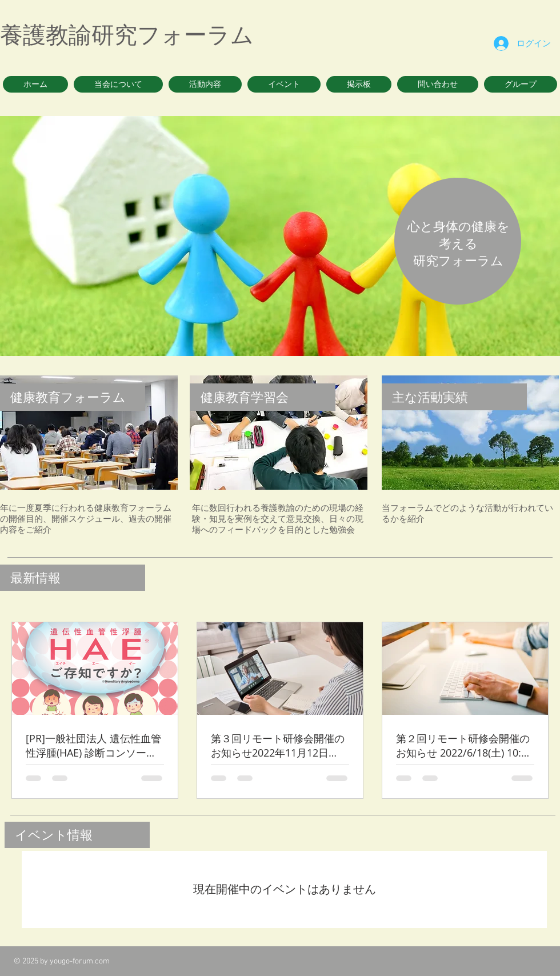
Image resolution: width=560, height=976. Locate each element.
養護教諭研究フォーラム (127, 35)
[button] (118, 84)
